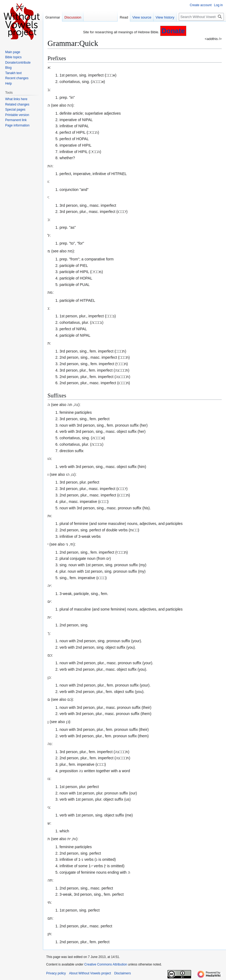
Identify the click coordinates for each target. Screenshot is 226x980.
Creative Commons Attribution (106, 964)
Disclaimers (122, 973)
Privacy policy (56, 973)
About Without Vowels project (90, 973)
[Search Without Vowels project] (201, 17)
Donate (173, 31)
